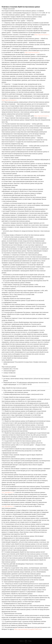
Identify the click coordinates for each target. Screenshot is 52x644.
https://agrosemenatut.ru (42, 35)
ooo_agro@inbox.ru (8, 492)
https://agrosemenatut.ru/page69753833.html (28, 629)
